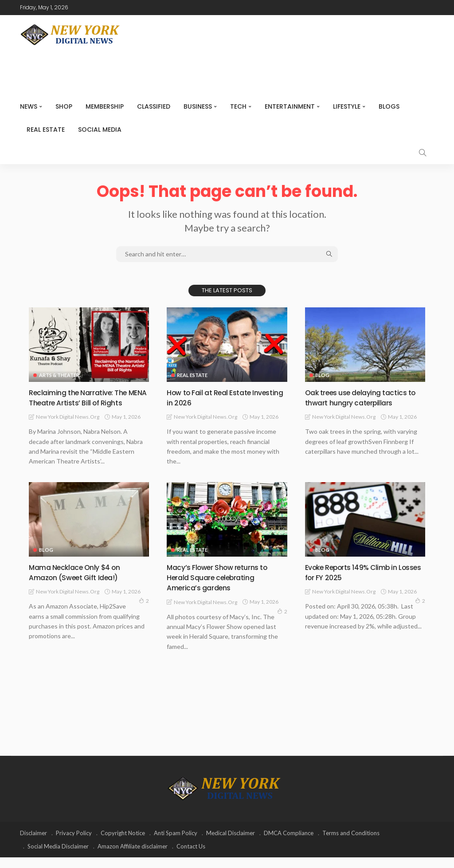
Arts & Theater (59, 375)
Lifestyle (347, 106)
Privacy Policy (74, 844)
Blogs (389, 106)
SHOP (64, 106)
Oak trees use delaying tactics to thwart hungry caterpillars (361, 397)
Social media (100, 130)
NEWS (29, 106)
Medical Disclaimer (231, 844)
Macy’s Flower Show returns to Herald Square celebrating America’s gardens (223, 588)
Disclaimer (33, 844)
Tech (238, 106)
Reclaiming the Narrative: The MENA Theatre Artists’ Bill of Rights (82, 403)
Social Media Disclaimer (58, 857)
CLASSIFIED (154, 106)
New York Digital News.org (68, 427)
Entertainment (290, 106)
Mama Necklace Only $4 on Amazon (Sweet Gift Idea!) (80, 582)
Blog (322, 375)
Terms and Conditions (351, 844)
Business (198, 106)
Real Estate (46, 130)
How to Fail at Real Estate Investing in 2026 (213, 397)
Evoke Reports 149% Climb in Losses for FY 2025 (357, 582)
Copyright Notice (123, 844)
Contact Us (191, 857)
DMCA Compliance (289, 844)
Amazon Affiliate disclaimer (133, 857)
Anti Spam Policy (176, 844)
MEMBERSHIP (105, 106)
